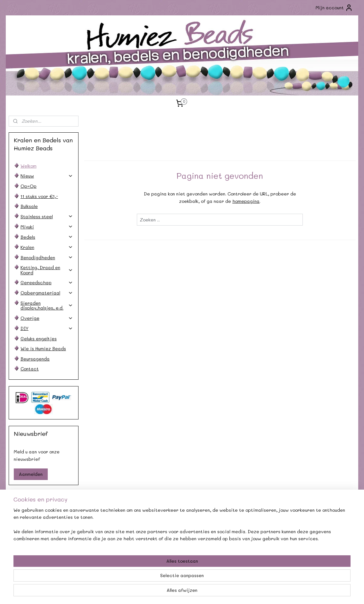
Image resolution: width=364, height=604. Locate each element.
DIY (47, 328)
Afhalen (112, 530)
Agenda (112, 523)
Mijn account (334, 8)
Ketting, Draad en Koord (47, 270)
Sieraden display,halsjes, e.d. (47, 305)
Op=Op (29, 186)
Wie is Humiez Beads (43, 348)
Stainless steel (47, 216)
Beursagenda (35, 359)
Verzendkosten (41, 530)
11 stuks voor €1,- (39, 196)
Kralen (47, 247)
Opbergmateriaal (47, 293)
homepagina (246, 201)
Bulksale (29, 206)
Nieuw (47, 176)
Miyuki (47, 227)
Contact (30, 369)
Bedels (47, 237)
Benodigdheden (47, 257)
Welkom (29, 166)
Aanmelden (31, 474)
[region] (140, 579)
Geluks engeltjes (39, 339)
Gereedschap (47, 282)
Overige (47, 318)
